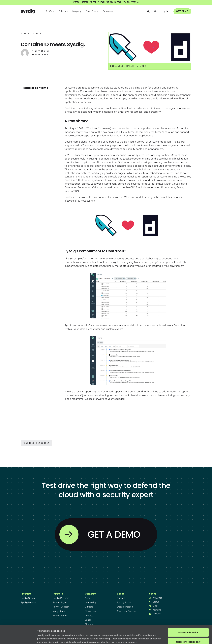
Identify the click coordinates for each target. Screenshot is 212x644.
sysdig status (124, 602)
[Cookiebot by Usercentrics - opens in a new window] (18, 638)
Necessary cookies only (188, 623)
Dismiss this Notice (188, 614)
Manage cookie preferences (51, 638)
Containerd (71, 108)
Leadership (91, 602)
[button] (50, 11)
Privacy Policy (76, 631)
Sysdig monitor (29, 602)
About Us (90, 598)
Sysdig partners (61, 598)
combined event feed (167, 325)
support (121, 598)
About (97, 631)
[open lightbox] (128, 226)
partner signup (61, 602)
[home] (28, 11)
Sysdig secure (28, 598)
